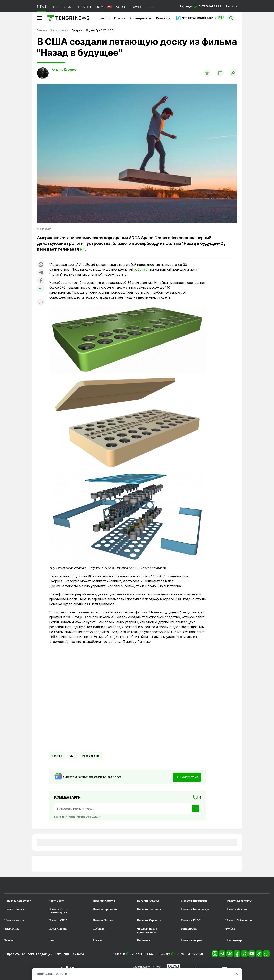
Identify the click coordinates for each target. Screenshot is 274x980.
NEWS (42, 6)
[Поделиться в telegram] (41, 273)
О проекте (12, 954)
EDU (150, 7)
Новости (103, 18)
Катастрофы (189, 929)
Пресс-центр (234, 940)
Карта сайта (57, 901)
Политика (143, 940)
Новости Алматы (104, 901)
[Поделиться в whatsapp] (41, 265)
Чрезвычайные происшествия (147, 930)
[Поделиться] (233, 73)
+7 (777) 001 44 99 (144, 954)
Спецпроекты (141, 18)
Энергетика (12, 929)
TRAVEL (136, 7)
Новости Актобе (15, 909)
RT (83, 249)
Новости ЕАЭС (191, 921)
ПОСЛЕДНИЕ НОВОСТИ (52, 974)
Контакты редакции (37, 954)
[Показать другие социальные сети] (41, 289)
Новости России (103, 921)
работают (142, 269)
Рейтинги (163, 18)
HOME (101, 7)
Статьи (120, 18)
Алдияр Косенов (64, 69)
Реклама (232, 6)
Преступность (58, 929)
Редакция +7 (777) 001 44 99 (201, 6)
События (99, 929)
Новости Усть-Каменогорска (58, 911)
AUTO (120, 7)
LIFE (55, 7)
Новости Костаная (149, 909)
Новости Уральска (105, 909)
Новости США (58, 921)
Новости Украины (149, 921)
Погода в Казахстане (18, 901)
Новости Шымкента (194, 901)
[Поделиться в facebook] (41, 281)
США (72, 756)
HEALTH (84, 7)
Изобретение (91, 756)
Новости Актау (14, 921)
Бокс (52, 940)
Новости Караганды (239, 901)
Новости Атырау (236, 909)
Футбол (230, 929)
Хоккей (98, 940)
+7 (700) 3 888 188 (189, 954)
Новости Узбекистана (239, 921)
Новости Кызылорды (195, 909)
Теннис (9, 940)
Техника (57, 756)
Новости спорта (191, 940)
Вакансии (62, 954)
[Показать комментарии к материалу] (41, 302)
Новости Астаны (148, 901)
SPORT (68, 7)
